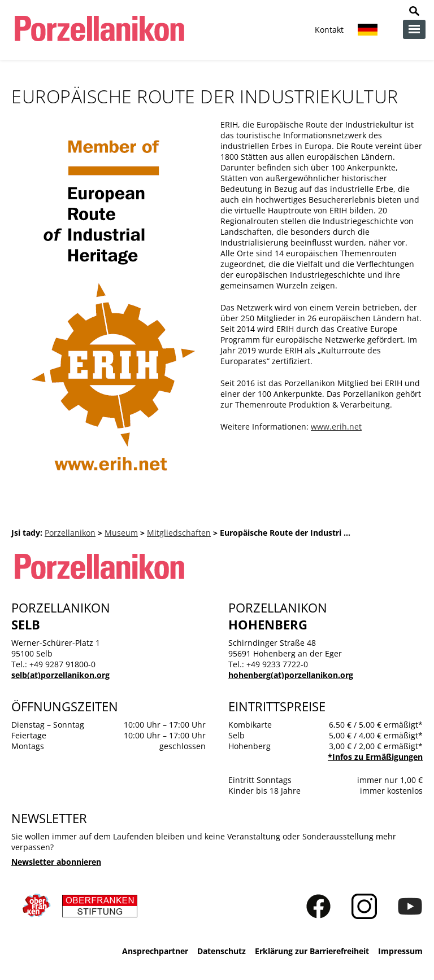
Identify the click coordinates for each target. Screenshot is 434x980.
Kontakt (329, 30)
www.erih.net (336, 426)
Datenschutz (222, 951)
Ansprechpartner (155, 951)
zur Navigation (414, 29)
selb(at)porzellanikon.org (60, 675)
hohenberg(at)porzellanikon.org (291, 675)
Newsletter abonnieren (56, 862)
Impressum (400, 951)
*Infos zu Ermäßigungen (375, 757)
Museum (121, 533)
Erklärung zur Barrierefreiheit (312, 951)
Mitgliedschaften (179, 533)
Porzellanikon (70, 533)
